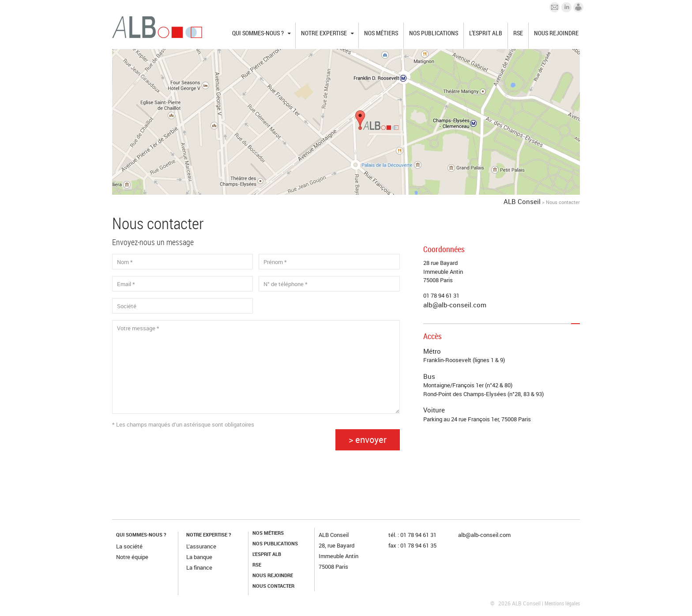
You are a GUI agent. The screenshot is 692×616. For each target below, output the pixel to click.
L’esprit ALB (486, 33)
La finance (199, 567)
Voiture (434, 410)
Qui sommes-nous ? (258, 33)
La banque (199, 557)
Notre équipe (132, 557)
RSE (518, 33)
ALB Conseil (522, 201)
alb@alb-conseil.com (455, 305)
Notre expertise (324, 33)
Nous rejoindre (556, 33)
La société (129, 546)
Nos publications (434, 33)
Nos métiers (381, 33)
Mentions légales (562, 603)
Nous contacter (273, 586)
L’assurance (201, 546)
